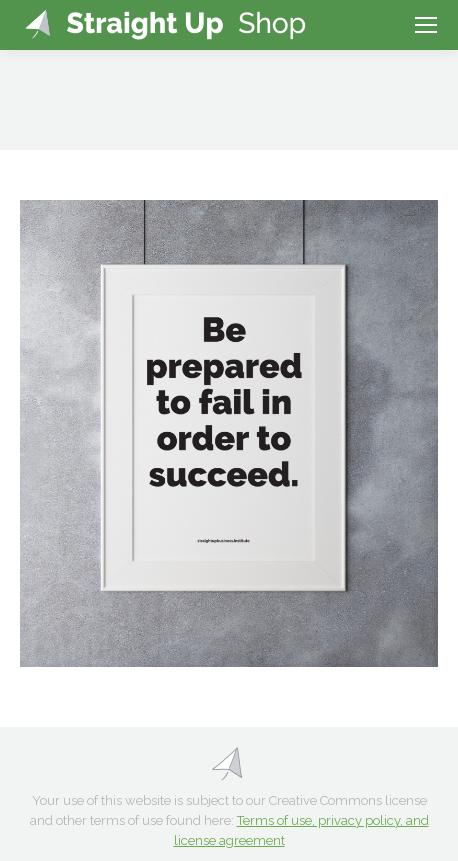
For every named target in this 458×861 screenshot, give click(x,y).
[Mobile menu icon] (426, 25)
